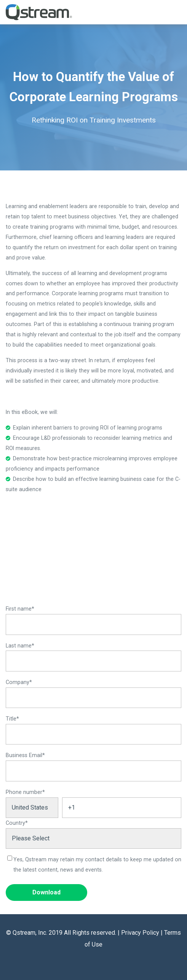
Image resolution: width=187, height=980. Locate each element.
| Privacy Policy (138, 933)
